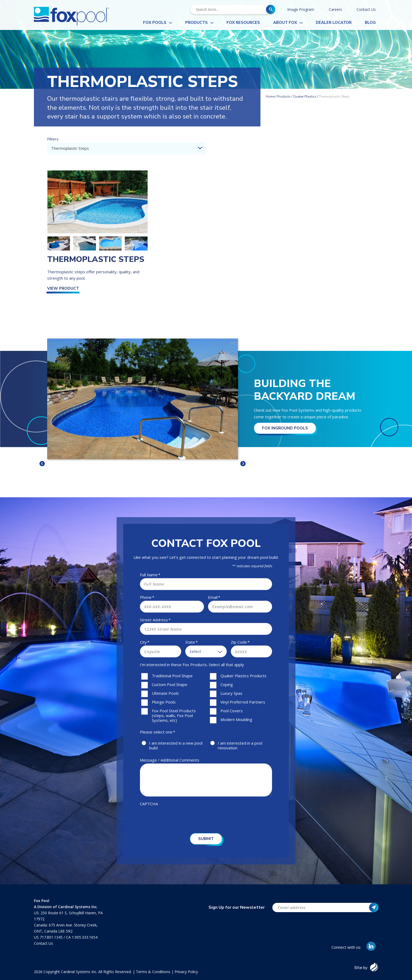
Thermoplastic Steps (96, 259)
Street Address (155, 620)
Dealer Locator (334, 23)
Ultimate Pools (165, 693)
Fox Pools (155, 23)
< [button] (42, 464)
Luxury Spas (231, 693)
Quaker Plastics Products (243, 676)
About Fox (285, 23)
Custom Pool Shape (170, 684)
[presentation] (180, 818)
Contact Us (366, 9)
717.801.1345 (52, 937)
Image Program (301, 9)
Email (214, 597)
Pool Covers (232, 711)
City (145, 642)
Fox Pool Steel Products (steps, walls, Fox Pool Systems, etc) (174, 715)
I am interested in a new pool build (176, 745)
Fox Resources (243, 23)
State (191, 642)
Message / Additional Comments (170, 760)
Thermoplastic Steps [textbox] (70, 148)
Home (270, 96)
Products (196, 23)
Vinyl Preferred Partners (243, 702)
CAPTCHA (149, 804)
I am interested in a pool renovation (240, 745)
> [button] (243, 464)
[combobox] (127, 148)
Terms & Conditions (153, 972)
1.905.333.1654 (85, 937)
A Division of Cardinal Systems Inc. (66, 907)
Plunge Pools (164, 702)
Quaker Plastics (305, 96)
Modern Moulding (236, 719)
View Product (63, 288)
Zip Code (240, 642)
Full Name (150, 575)
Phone (147, 597)
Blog (370, 23)
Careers (335, 9)
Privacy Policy (186, 972)
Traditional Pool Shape (172, 676)
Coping (227, 684)
